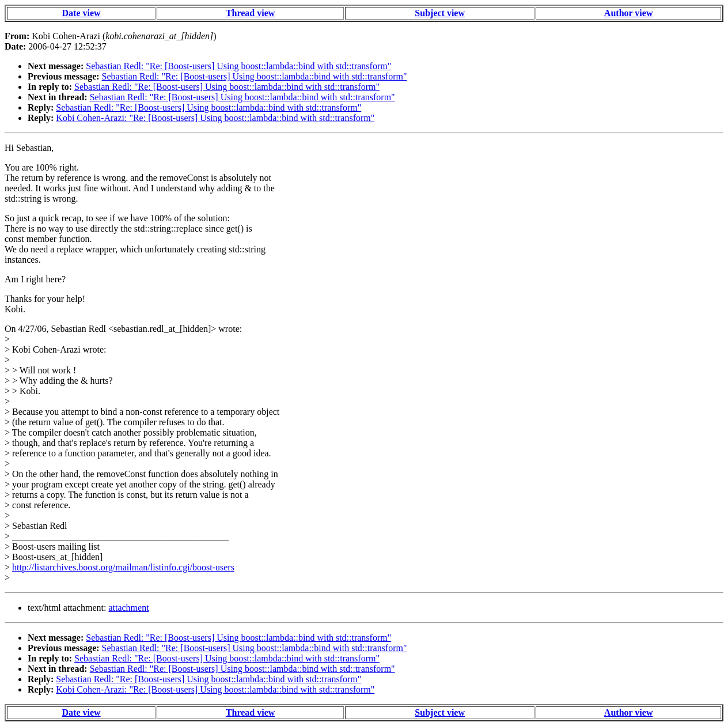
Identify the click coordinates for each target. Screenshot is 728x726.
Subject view (440, 13)
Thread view (250, 13)
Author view (629, 13)
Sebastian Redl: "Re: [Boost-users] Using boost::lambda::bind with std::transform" (238, 66)
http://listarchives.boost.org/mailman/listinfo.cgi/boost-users (123, 567)
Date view (81, 13)
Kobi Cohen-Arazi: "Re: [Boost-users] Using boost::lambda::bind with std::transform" (215, 118)
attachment (128, 608)
